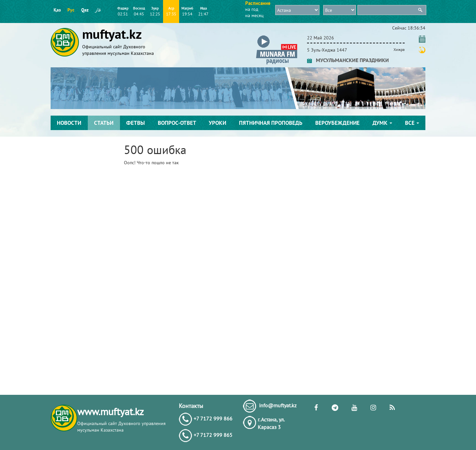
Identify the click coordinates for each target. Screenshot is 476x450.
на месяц (254, 15)
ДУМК (382, 123)
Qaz (85, 10)
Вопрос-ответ (177, 123)
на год (252, 9)
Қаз (57, 10)
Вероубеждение (337, 123)
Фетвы (136, 123)
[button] (277, 37)
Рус (71, 10)
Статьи (104, 123)
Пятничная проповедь (271, 123)
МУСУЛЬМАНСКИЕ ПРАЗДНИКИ (348, 60)
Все (412, 123)
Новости (69, 123)
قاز (98, 10)
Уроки (217, 123)
